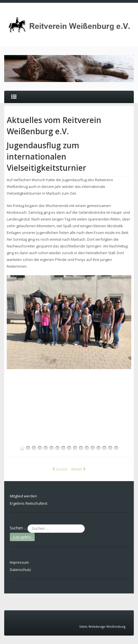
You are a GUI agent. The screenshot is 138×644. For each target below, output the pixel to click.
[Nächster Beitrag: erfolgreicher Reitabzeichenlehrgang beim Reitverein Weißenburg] (78, 469)
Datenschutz (20, 570)
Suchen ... (18, 528)
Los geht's (22, 537)
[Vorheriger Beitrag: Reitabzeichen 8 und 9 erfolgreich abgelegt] (60, 469)
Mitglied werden (23, 496)
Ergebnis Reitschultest (29, 503)
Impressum (19, 562)
